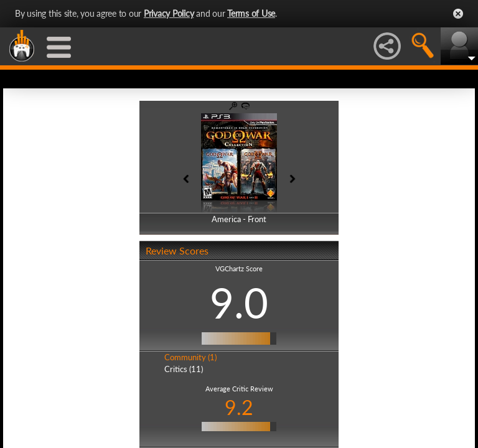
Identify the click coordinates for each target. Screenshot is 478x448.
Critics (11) (184, 369)
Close (458, 14)
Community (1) (190, 357)
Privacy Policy (169, 13)
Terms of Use (251, 13)
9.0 (239, 302)
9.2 (239, 407)
